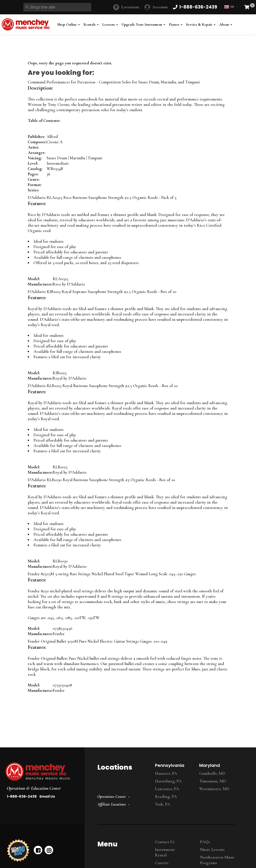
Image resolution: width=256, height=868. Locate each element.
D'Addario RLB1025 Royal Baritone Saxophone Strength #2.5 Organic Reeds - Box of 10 (103, 386)
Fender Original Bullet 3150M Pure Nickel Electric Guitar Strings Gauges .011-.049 (97, 641)
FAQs (205, 842)
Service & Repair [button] (201, 24)
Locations (130, 7)
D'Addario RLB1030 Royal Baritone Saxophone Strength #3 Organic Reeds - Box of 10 (101, 480)
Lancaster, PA (167, 789)
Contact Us (165, 842)
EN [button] (231, 7)
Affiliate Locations (112, 804)
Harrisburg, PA (168, 781)
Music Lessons (212, 850)
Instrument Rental (165, 852)
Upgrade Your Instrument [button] (143, 24)
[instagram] (49, 850)
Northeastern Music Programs (217, 860)
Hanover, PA (166, 773)
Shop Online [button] (69, 24)
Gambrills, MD (212, 773)
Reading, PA (166, 797)
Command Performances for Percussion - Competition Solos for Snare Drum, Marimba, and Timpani (114, 82)
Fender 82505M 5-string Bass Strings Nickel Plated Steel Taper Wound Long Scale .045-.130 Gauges (112, 574)
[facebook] (38, 850)
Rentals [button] (91, 24)
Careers (162, 863)
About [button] (226, 24)
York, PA (163, 804)
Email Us (47, 796)
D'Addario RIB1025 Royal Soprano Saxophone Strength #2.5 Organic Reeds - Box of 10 (102, 292)
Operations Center (112, 797)
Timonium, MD (213, 781)
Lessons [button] (110, 24)
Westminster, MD (214, 789)
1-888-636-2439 (22, 796)
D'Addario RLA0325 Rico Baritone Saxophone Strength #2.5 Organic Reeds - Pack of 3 (102, 198)
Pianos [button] (176, 24)
